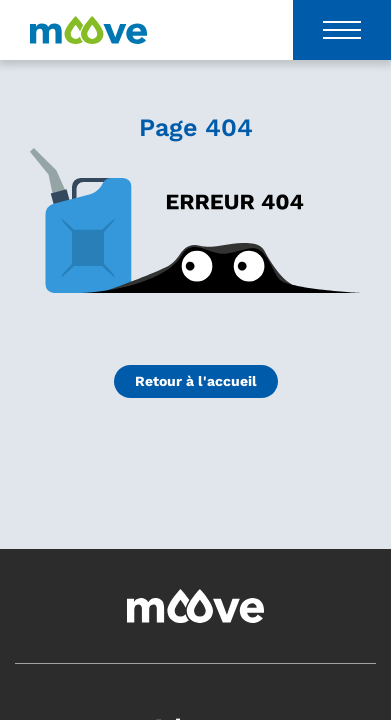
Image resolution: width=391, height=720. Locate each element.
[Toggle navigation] (342, 30)
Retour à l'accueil (196, 381)
